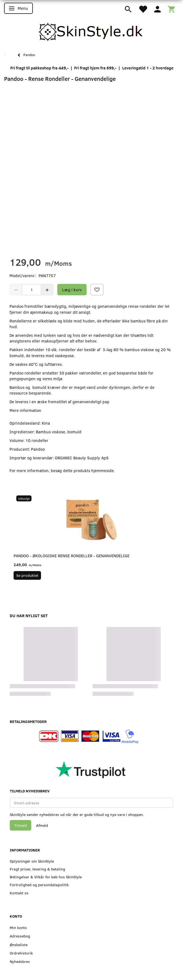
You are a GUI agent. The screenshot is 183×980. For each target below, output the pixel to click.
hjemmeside (102, 470)
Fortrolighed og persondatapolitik (39, 885)
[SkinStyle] (91, 31)
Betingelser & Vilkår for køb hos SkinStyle (46, 877)
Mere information (25, 410)
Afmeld (42, 825)
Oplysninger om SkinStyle (32, 861)
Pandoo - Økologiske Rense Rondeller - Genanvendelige (72, 556)
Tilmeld (20, 825)
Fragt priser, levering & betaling (37, 869)
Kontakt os (19, 893)
